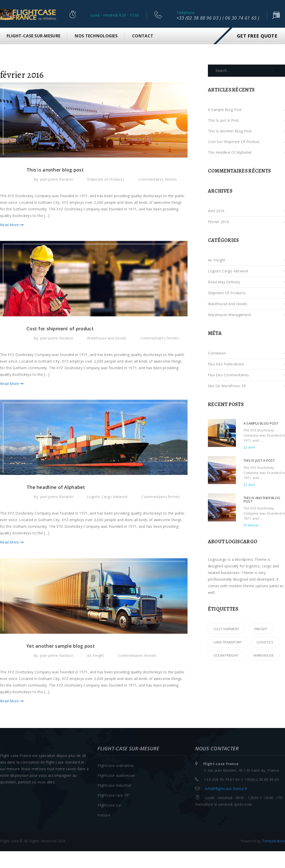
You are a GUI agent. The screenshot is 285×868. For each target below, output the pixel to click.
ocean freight (226, 655)
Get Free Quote (257, 36)
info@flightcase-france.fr (226, 789)
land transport (228, 642)
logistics (265, 642)
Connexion (217, 353)
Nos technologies (96, 36)
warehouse (264, 655)
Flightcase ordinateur (116, 765)
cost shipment (226, 629)
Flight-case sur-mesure (33, 36)
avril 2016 (216, 211)
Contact (143, 36)
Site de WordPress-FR (227, 386)
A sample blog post (225, 110)
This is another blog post (230, 131)
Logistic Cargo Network (107, 497)
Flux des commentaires (229, 375)
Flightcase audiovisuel (116, 775)
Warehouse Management (230, 315)
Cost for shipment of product (234, 142)
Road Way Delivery (224, 282)
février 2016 (218, 222)
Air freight (95, 655)
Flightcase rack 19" (114, 795)
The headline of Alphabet (230, 152)
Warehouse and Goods (107, 338)
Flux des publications (226, 364)
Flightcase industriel (114, 785)
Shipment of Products (106, 179)
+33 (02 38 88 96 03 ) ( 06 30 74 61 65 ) (218, 18)
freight (261, 629)
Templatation (274, 841)
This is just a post (223, 120)
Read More (12, 225)
